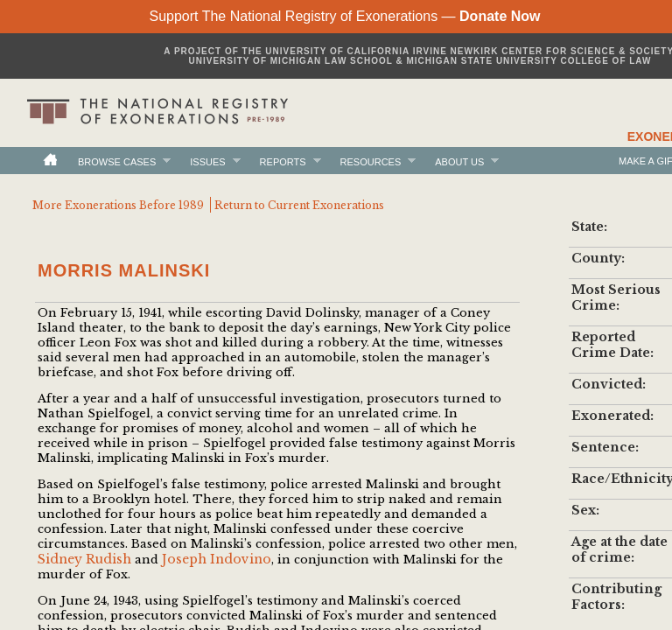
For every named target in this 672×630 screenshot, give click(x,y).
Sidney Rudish (84, 559)
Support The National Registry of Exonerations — (344, 16)
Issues (207, 161)
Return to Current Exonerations (299, 205)
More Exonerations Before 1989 (118, 205)
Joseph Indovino (217, 559)
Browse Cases (117, 161)
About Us (459, 161)
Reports (283, 161)
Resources (371, 161)
